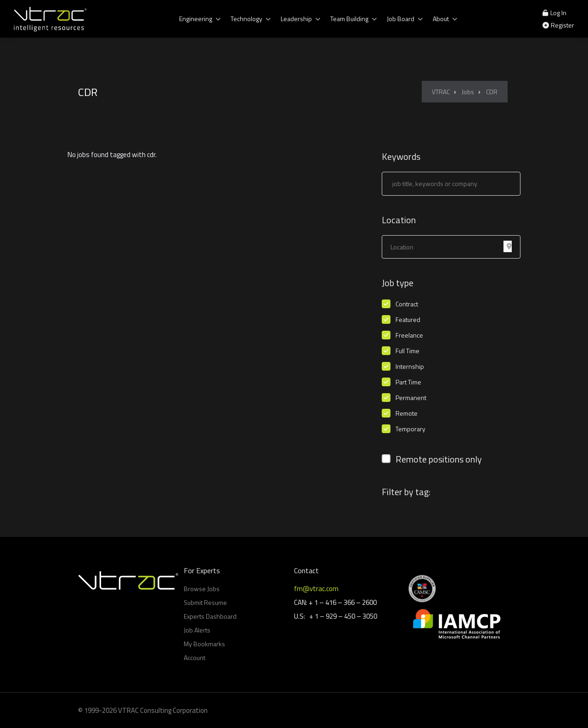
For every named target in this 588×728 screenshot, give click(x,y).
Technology (246, 19)
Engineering (196, 19)
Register (558, 25)
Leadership (296, 19)
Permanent (411, 398)
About (441, 19)
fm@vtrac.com (316, 589)
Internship (410, 367)
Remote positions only (439, 459)
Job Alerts (197, 630)
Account (195, 657)
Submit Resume (205, 602)
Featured (408, 320)
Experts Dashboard (210, 616)
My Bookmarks (204, 644)
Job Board (401, 19)
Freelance (409, 335)
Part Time (408, 382)
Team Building (349, 19)
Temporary (410, 429)
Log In (554, 13)
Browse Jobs (202, 589)
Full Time (407, 351)
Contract (407, 304)
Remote (407, 413)
